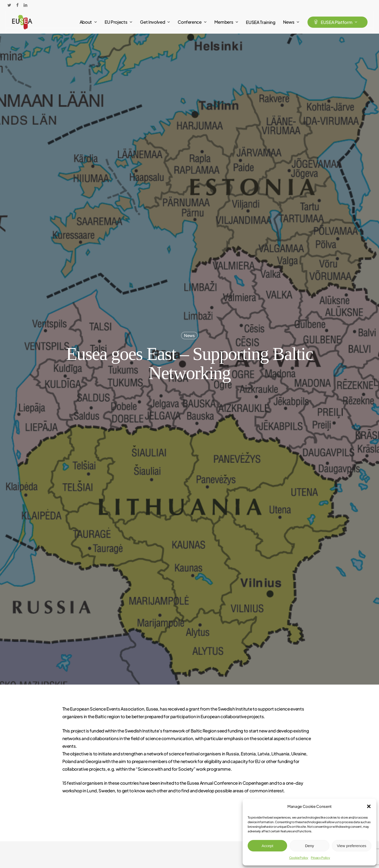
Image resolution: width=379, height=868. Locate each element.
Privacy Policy (320, 858)
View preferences (352, 846)
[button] (369, 806)
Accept (268, 846)
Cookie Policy (299, 858)
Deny (309, 846)
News (189, 335)
